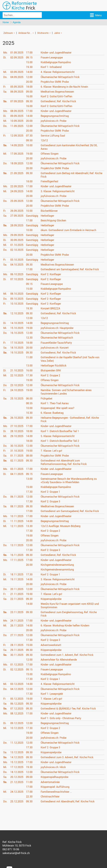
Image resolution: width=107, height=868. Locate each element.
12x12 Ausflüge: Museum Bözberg (61, 526)
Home (6, 22)
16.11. (17, 555)
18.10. (17, 348)
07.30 (29, 136)
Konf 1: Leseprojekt (52, 694)
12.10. (17, 313)
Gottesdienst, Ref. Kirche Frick (58, 101)
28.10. (17, 431)
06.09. (17, 92)
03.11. (17, 469)
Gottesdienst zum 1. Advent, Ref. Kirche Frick (67, 655)
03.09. (17, 72)
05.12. (17, 699)
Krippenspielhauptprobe (54, 777)
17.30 (29, 375)
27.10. (17, 426)
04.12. (17, 689)
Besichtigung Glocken (53, 221)
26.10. (17, 418)
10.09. (17, 121)
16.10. (17, 333)
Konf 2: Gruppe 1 (50, 492)
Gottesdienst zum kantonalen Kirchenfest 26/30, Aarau (69, 147)
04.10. (17, 265)
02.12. (17, 670)
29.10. (17, 436)
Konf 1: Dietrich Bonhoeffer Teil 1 (60, 431)
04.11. (17, 474)
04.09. (17, 77)
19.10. (17, 353)
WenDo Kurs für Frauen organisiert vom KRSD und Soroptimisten (70, 605)
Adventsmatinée (50, 782)
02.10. (17, 250)
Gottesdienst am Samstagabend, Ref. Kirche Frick (70, 269)
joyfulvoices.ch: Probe (53, 121)
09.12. (17, 723)
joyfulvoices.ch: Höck (53, 767)
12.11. (17, 526)
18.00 (29, 87)
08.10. (17, 294)
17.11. (17, 560)
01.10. (17, 245)
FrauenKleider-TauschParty (56, 343)
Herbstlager (47, 216)
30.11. (17, 655)
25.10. (17, 399)
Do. (5, 77)
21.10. (17, 371)
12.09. (17, 136)
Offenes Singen (50, 154)
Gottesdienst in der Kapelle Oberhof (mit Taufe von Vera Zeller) (70, 359)
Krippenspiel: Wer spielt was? (58, 408)
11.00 (29, 357)
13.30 (29, 526)
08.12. (17, 714)
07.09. (17, 101)
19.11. (17, 579)
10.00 (29, 145)
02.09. (17, 58)
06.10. (17, 274)
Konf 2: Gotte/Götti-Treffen (56, 96)
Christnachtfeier (50, 797)
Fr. (5, 87)
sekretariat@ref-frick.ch (16, 853)
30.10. (17, 446)
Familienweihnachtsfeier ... (56, 792)
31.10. (17, 451)
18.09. (17, 163)
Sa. (5, 92)
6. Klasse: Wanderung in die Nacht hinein (64, 87)
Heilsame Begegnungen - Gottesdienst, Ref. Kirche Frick (70, 420)
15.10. (17, 328)
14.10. (17, 323)
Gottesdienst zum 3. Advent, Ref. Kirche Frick (67, 757)
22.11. (17, 599)
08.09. (17, 111)
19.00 (29, 154)
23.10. (17, 385)
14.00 (29, 72)
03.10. (17, 260)
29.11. (17, 650)
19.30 (29, 67)
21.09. (17, 173)
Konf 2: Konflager (51, 274)
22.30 (29, 797)
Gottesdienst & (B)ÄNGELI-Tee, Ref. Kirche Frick (68, 709)
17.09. (17, 154)
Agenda (17, 22)
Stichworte (43, 33)
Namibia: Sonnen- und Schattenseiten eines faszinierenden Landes (66, 392)
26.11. (17, 626)
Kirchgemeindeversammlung (57, 565)
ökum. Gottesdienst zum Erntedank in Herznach (68, 230)
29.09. (17, 235)
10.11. (17, 516)
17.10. (17, 343)
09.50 (29, 140)
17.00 (29, 53)
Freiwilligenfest (49, 182)
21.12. (17, 782)
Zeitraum (8, 33)
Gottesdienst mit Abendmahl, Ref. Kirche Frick (68, 802)
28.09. (17, 225)
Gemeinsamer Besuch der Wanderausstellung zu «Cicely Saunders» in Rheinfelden (69, 481)
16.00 (29, 96)
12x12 (44, 140)
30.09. (17, 240)
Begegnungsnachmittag (55, 116)
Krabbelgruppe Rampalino (56, 62)
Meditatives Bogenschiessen (57, 92)
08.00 (29, 456)
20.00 (29, 82)
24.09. (17, 191)
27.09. (17, 216)
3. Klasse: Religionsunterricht (58, 191)
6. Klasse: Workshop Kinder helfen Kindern (65, 626)
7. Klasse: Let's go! (51, 451)
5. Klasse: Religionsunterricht (58, 436)
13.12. (17, 752)
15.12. (17, 762)
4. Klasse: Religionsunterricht (58, 72)
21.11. (17, 594)
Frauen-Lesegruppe (52, 58)
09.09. (17, 116)
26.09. (17, 211)
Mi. (5, 72)
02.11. (17, 461)
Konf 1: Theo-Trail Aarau (55, 403)
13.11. (17, 545)
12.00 (29, 77)
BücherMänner (49, 211)
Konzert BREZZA (50, 309)
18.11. (17, 575)
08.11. (17, 506)
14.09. (17, 145)
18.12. (17, 772)
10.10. (17, 304)
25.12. (17, 802)
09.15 (29, 58)
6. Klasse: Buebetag (52, 413)
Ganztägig (32, 216)
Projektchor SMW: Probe (55, 82)
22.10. (17, 375)
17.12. (17, 767)
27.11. (17, 635)
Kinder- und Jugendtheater (56, 53)
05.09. (17, 87)
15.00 (29, 62)
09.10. (17, 299)
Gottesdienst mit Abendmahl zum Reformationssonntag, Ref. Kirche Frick (64, 462)
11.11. (17, 521)
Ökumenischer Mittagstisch (57, 338)
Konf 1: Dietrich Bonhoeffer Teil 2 (60, 441)
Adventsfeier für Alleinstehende (59, 660)
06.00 (29, 399)
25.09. (17, 201)
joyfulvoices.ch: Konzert (55, 348)
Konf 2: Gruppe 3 (50, 502)
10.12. (17, 728)
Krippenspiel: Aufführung (55, 787)
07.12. (17, 709)
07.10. (17, 279)
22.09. (17, 186)
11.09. (17, 126)
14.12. (17, 757)
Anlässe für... (25, 33)
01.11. (17, 456)
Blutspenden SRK (51, 371)
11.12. (17, 743)
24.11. (17, 621)
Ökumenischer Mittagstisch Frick (60, 77)
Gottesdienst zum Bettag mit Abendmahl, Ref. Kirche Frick (71, 175)
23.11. (17, 612)
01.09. (17, 53)
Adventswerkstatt (51, 645)
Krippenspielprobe (51, 599)
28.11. (17, 645)
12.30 (29, 338)
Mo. (5, 53)
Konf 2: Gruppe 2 (50, 375)
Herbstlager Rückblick (53, 366)
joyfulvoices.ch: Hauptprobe (57, 328)
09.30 (29, 101)
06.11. (17, 497)
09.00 (29, 92)
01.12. (17, 665)
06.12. (17, 704)
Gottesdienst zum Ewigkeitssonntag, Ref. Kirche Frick (69, 614)
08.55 (29, 403)
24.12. (17, 792)
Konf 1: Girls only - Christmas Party (61, 718)
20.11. (17, 589)
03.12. (17, 684)
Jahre (57, 33)
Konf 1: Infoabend (51, 67)
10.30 (29, 413)
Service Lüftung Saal (53, 136)
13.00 (29, 366)
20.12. (17, 777)
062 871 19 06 (11, 849)
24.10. (17, 390)
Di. (5, 58)
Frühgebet (47, 399)
